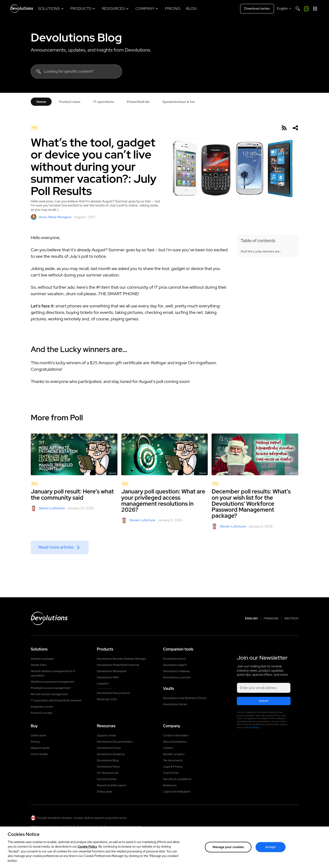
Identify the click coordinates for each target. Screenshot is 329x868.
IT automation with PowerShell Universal (56, 700)
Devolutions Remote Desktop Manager (121, 659)
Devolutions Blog (76, 37)
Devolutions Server (175, 704)
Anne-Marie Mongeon (51, 217)
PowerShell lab (138, 102)
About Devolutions (175, 742)
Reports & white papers (112, 785)
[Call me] (306, 9)
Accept (271, 859)
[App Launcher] (315, 9)
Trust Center (171, 773)
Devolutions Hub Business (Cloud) (185, 698)
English (252, 619)
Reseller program (174, 754)
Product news (70, 102)
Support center (107, 735)
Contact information (176, 735)
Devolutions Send (174, 659)
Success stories (107, 779)
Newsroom (170, 785)
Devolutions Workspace (112, 671)
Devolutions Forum (109, 748)
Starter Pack (39, 665)
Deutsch (291, 619)
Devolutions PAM (108, 677)
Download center (257, 8)
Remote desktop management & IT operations (53, 673)
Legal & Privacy (173, 767)
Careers (168, 748)
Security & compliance (177, 779)
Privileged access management (51, 688)
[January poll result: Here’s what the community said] (74, 454)
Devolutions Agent (175, 665)
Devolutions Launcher (177, 677)
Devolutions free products (113, 693)
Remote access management (49, 694)
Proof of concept (42, 713)
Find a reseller (40, 754)
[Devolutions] (22, 9)
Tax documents (173, 760)
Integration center (42, 707)
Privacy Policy (252, 727)
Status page (104, 792)
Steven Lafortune (48, 508)
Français (271, 619)
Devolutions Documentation (115, 742)
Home (41, 102)
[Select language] (284, 9)
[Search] (298, 9)
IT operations (104, 102)
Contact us (280, 833)
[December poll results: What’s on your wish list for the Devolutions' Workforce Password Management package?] (255, 454)
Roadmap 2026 (107, 699)
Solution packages (42, 659)
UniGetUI (103, 684)
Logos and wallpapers (177, 792)
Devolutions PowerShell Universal (118, 665)
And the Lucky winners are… (261, 251)
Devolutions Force (108, 767)
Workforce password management (52, 682)
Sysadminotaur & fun (179, 102)
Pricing (35, 742)
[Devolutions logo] (49, 618)
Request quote (40, 748)
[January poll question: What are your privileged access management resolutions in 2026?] (165, 454)
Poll (35, 128)
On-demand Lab (107, 773)
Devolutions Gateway (177, 671)
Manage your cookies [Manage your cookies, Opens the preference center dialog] (228, 859)
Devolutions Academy (111, 754)
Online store (38, 735)
